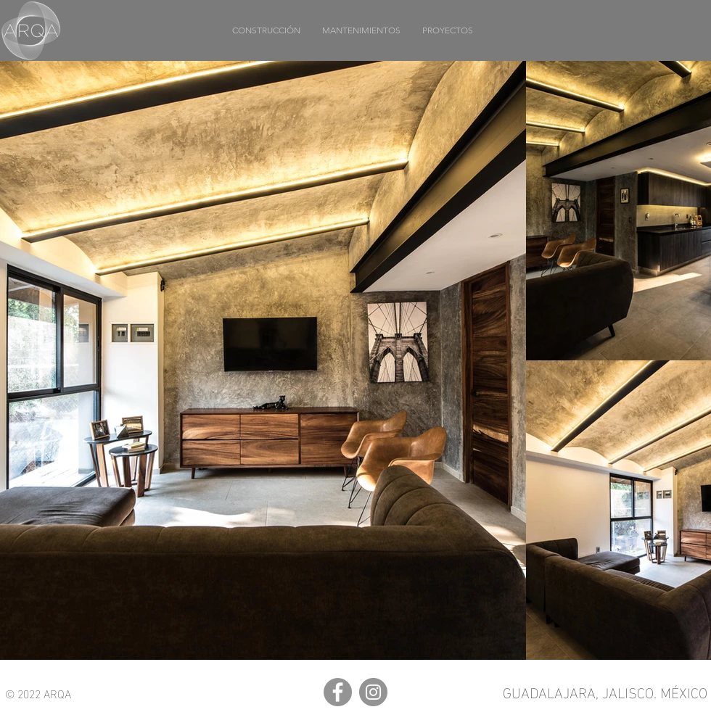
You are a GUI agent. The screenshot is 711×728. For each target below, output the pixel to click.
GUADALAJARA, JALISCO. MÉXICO (605, 691)
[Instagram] (373, 692)
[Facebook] (338, 692)
